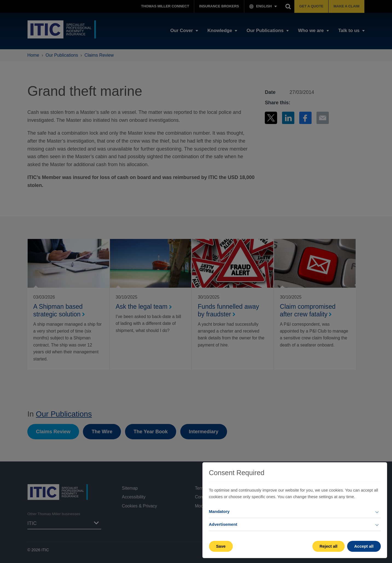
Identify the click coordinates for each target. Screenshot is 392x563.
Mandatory (219, 511)
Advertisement (223, 524)
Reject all (329, 546)
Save (221, 546)
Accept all (364, 546)
